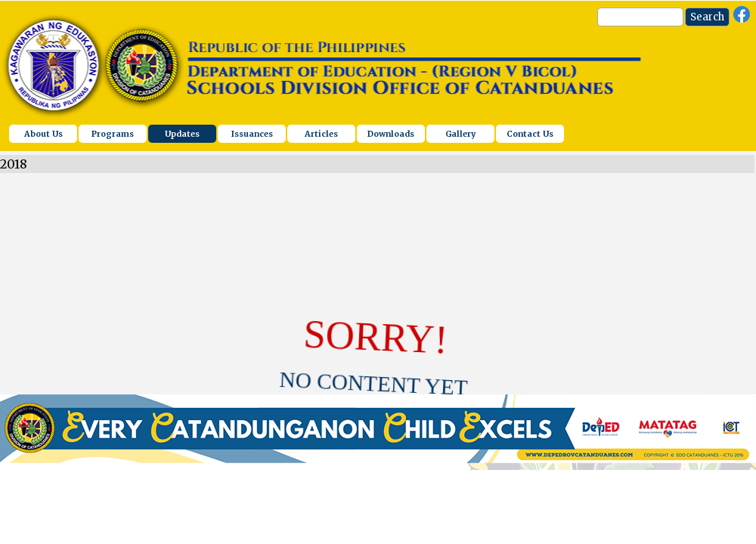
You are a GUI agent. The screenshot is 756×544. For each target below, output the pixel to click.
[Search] (640, 17)
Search (707, 17)
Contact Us (530, 134)
